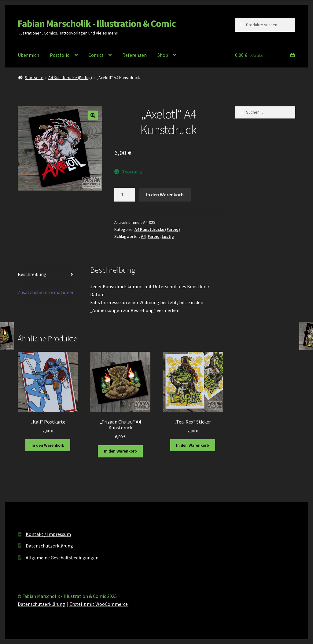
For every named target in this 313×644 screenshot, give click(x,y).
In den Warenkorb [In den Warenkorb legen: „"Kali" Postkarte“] (48, 445)
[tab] (48, 275)
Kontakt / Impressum (48, 534)
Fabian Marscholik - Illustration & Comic (97, 24)
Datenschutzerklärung (49, 546)
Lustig (168, 236)
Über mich (28, 55)
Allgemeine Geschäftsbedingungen (62, 558)
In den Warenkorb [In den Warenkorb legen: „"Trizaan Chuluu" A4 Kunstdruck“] (120, 451)
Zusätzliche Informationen (46, 292)
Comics (96, 55)
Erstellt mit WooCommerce (99, 604)
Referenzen (134, 55)
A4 (143, 236)
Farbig (154, 236)
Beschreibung (32, 274)
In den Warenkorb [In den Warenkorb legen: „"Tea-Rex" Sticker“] (193, 445)
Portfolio (60, 55)
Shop (163, 55)
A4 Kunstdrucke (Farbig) (70, 78)
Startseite (34, 78)
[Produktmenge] (125, 195)
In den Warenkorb (165, 195)
